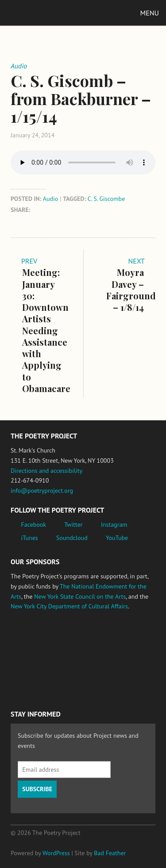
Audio (51, 199)
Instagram (114, 525)
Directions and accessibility (46, 471)
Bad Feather (110, 853)
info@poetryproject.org (42, 491)
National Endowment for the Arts (35, 634)
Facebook (34, 525)
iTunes (30, 538)
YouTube (117, 538)
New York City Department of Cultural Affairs (69, 606)
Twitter (73, 525)
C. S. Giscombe (106, 199)
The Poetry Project (48, 13)
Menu (150, 13)
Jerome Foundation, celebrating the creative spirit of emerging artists (93, 634)
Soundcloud (72, 538)
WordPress (56, 853)
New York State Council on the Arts (80, 596)
